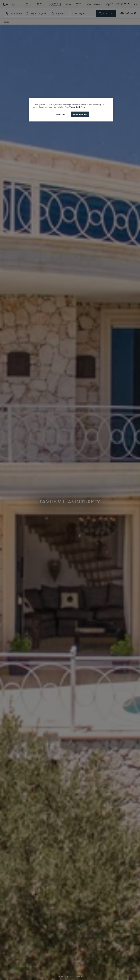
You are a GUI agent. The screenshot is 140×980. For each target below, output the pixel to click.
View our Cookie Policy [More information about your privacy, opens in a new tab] (77, 107)
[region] (71, 110)
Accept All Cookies (80, 114)
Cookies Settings (60, 114)
